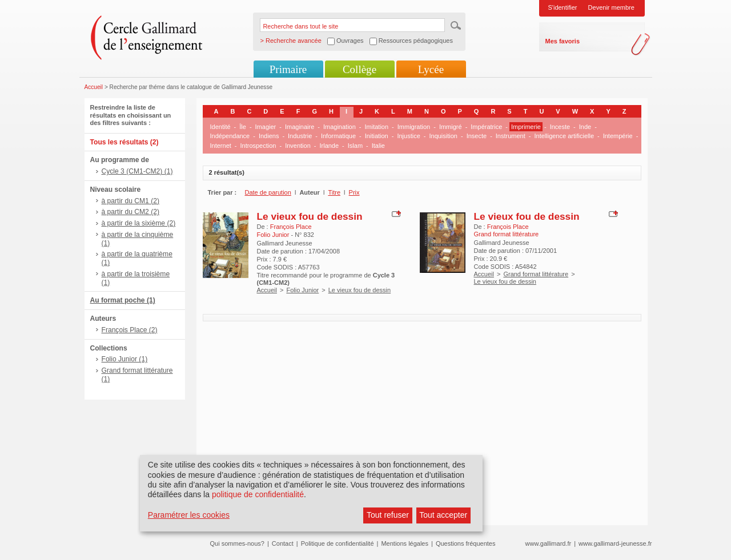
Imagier (266, 127)
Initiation (377, 136)
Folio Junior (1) (125, 359)
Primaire (288, 69)
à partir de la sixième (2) (139, 223)
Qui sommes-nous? (237, 543)
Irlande (329, 146)
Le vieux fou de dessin (310, 216)
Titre (334, 192)
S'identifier (563, 7)
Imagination (340, 127)
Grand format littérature (536, 274)
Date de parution (268, 192)
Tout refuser (388, 515)
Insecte (477, 136)
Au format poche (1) (123, 300)
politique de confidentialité (258, 494)
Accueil (94, 87)
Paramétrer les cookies (189, 515)
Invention (298, 146)
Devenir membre (611, 7)
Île (243, 127)
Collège (360, 69)
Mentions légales (405, 543)
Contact (283, 543)
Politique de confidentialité (338, 543)
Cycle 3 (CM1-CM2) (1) (137, 171)
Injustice (408, 136)
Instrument (511, 136)
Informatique (338, 136)
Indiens (269, 136)
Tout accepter (443, 515)
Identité (220, 127)
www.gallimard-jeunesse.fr (615, 543)
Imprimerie (526, 127)
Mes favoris (563, 41)
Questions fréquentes (466, 543)
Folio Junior (302, 290)
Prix (354, 192)
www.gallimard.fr (549, 543)
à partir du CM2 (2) (131, 212)
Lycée (431, 69)
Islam (355, 146)
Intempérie (618, 136)
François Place (291, 227)
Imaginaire (300, 127)
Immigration (414, 127)
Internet (221, 146)
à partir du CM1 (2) (131, 201)
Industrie (300, 136)
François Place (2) (130, 330)
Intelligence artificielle (564, 136)
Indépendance (230, 136)
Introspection (258, 146)
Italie (378, 146)
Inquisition (443, 136)
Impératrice (486, 127)
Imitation (377, 127)
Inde (585, 127)
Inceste (560, 127)
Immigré (451, 127)
